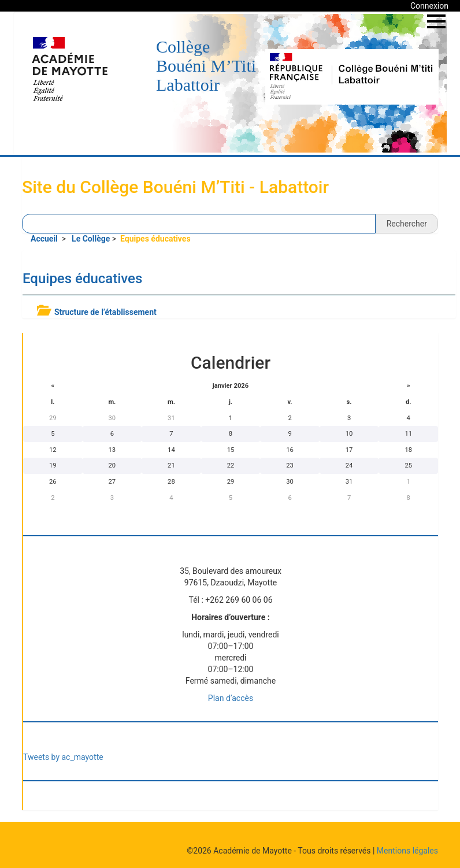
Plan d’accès (231, 698)
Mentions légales (407, 851)
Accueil (45, 239)
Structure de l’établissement (105, 312)
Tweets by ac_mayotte (63, 757)
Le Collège (91, 239)
